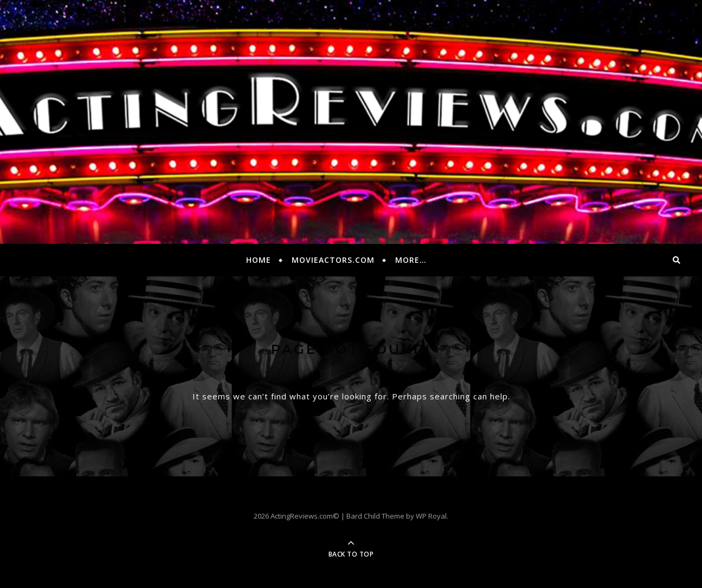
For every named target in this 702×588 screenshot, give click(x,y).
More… (411, 260)
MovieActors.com (333, 260)
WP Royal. (432, 516)
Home (259, 260)
